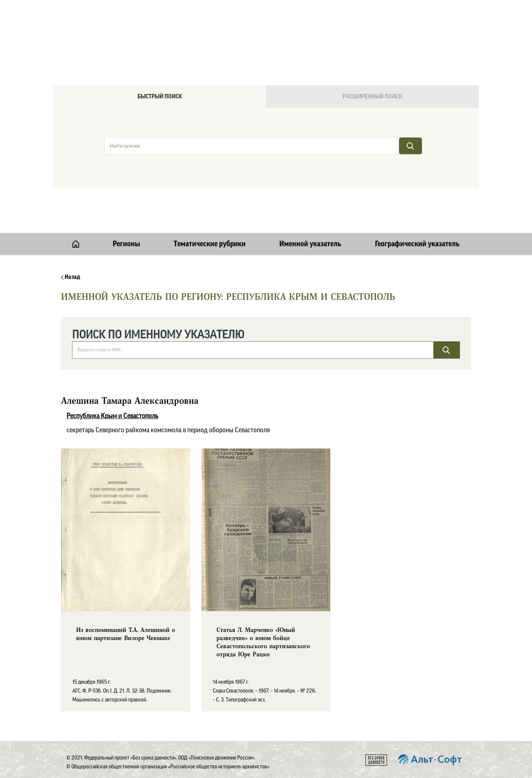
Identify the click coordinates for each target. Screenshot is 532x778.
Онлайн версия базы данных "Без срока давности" (298, 24)
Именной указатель (310, 244)
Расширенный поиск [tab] (372, 97)
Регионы (126, 244)
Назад (71, 277)
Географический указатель (417, 244)
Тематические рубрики (210, 244)
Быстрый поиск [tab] (160, 97)
